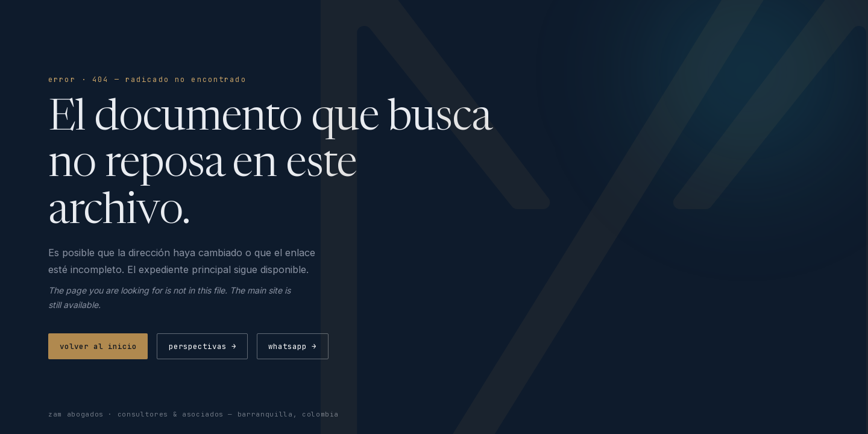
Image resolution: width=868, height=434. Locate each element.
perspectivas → (203, 346)
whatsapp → (292, 346)
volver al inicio (98, 346)
